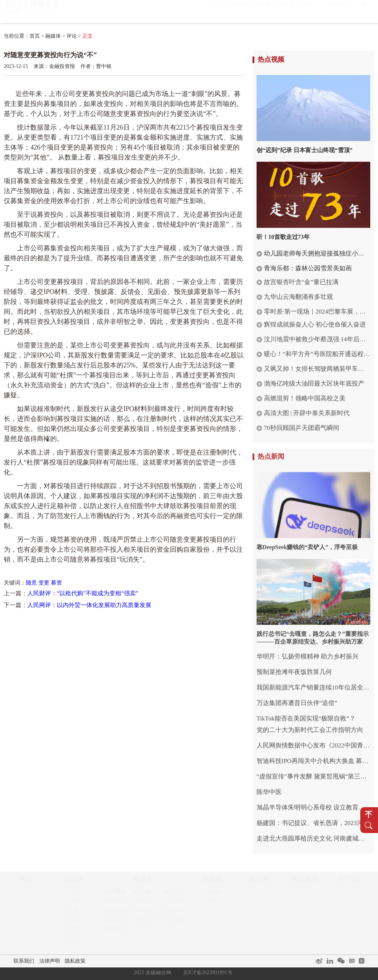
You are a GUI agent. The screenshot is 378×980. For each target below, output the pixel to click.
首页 (215, 11)
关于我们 (361, 11)
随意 (31, 583)
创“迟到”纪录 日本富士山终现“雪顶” (305, 150)
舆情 (73, 895)
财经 (73, 904)
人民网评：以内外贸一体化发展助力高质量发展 (89, 605)
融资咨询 (144, 922)
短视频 (212, 895)
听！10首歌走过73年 (283, 237)
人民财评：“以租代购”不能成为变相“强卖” (83, 593)
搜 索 (368, 826)
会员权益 (174, 922)
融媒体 (238, 11)
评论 (72, 36)
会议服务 (144, 913)
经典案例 (334, 11)
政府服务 (144, 895)
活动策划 (115, 913)
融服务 (262, 11)
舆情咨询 (144, 904)
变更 (44, 583)
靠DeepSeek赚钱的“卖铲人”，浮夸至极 (307, 544)
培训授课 (174, 904)
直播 (212, 904)
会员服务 (174, 895)
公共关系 (115, 922)
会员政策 (174, 913)
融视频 (285, 11)
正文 (87, 36)
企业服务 (115, 895)
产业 (73, 913)
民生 (73, 941)
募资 (56, 583)
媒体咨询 (115, 904)
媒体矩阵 (115, 932)
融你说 (309, 11)
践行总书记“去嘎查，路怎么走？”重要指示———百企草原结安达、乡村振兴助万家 (313, 635)
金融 (73, 922)
